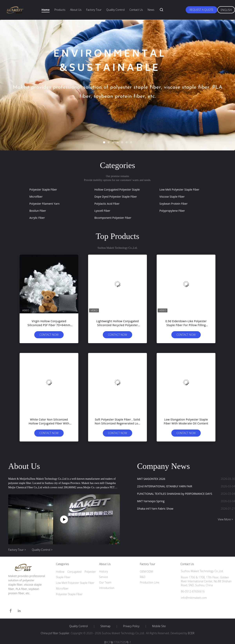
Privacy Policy (131, 626)
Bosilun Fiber (38, 211)
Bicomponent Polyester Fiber (113, 218)
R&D (143, 577)
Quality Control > (42, 550)
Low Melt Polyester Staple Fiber (179, 189)
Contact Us (136, 10)
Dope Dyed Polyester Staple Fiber (116, 197)
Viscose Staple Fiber (172, 197)
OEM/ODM (146, 571)
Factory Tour (94, 10)
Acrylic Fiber (37, 218)
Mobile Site (159, 626)
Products (60, 10)
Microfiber (36, 197)
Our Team (105, 582)
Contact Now (49, 335)
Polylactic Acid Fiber (107, 204)
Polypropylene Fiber (172, 211)
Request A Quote (202, 10)
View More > (225, 519)
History (103, 571)
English (226, 10)
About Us (76, 10)
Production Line (150, 582)
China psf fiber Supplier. (56, 633)
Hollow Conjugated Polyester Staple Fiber (121, 189)
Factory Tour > (17, 550)
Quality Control (116, 10)
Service (103, 577)
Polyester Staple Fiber (43, 189)
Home (46, 10)
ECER (191, 633)
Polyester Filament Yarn (44, 204)
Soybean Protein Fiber (174, 204)
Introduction (107, 588)
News (151, 10)
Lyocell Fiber (102, 211)
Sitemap (105, 626)
